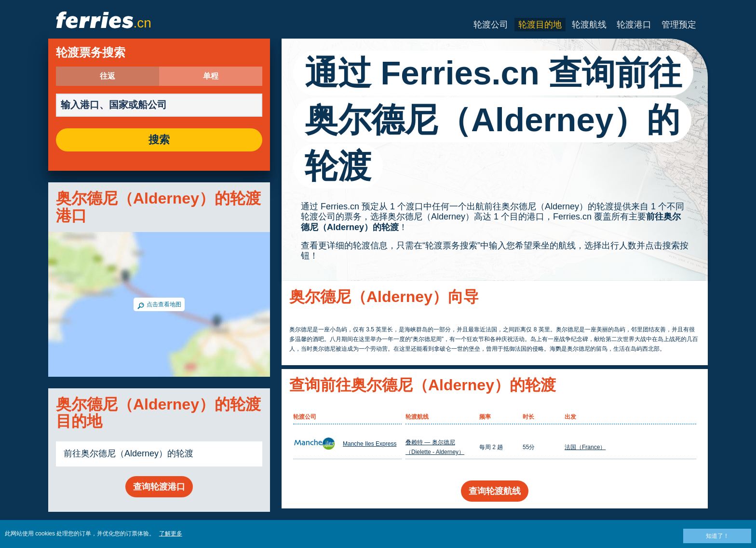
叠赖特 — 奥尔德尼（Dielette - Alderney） (435, 447)
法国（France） (585, 447)
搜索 (159, 140)
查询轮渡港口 (159, 487)
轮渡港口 (634, 25)
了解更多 (171, 534)
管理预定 (679, 25)
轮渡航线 (589, 25)
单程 (211, 76)
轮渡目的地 (540, 25)
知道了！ (717, 536)
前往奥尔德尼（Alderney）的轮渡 (128, 453)
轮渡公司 (491, 25)
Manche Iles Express (370, 444)
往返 (108, 76)
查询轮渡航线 (495, 491)
